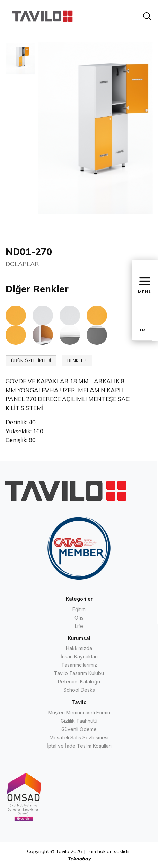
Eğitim (79, 609)
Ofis (79, 618)
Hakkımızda (79, 648)
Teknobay (79, 859)
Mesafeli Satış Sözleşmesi (79, 738)
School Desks (79, 690)
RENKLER (77, 361)
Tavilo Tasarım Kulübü (79, 673)
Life (79, 626)
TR (142, 330)
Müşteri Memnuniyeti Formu (79, 713)
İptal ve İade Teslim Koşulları (79, 746)
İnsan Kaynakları (79, 657)
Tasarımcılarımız (79, 665)
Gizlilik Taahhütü (79, 721)
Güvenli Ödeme (79, 729)
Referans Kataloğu (79, 682)
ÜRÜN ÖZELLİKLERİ (31, 361)
